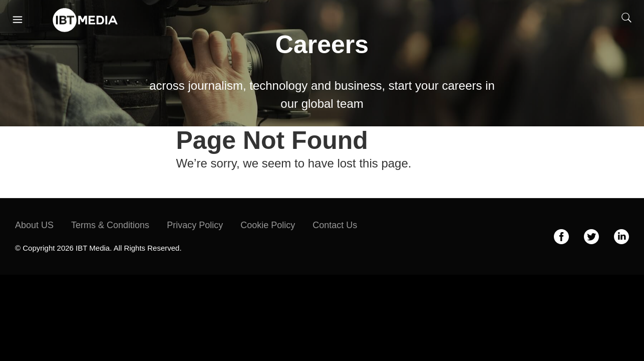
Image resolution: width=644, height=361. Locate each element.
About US (34, 225)
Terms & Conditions (110, 225)
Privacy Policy (195, 225)
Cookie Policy (268, 225)
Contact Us (335, 225)
